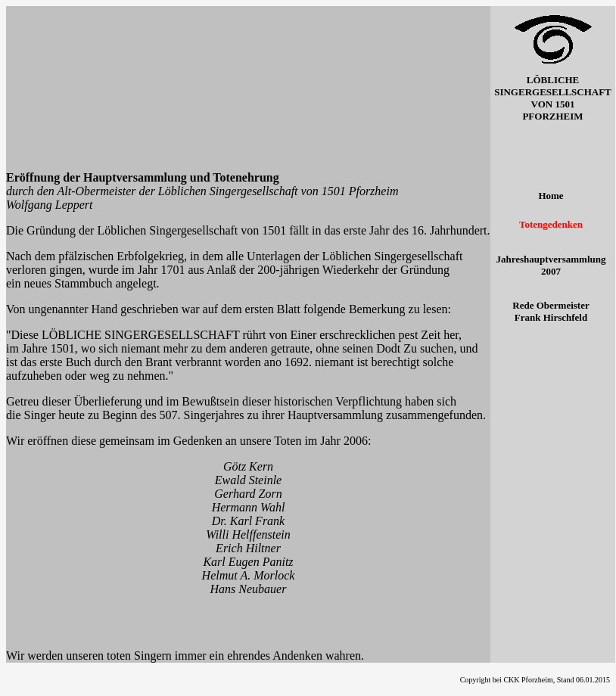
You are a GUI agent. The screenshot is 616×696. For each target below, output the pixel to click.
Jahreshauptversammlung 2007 (551, 265)
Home (551, 196)
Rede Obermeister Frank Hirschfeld (551, 311)
